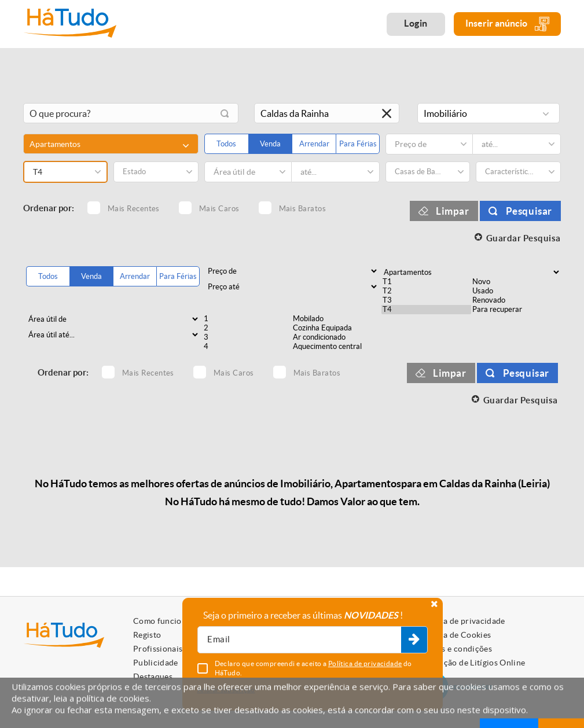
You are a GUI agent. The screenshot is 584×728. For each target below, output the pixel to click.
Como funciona (162, 621)
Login (416, 23)
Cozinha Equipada (337, 328)
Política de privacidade (462, 621)
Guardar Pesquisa (524, 238)
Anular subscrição (226, 690)
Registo (147, 635)
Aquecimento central (337, 347)
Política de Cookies (455, 635)
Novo (516, 282)
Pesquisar (529, 211)
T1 (426, 282)
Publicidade (156, 663)
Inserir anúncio (507, 24)
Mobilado (337, 319)
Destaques (153, 676)
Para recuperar (516, 310)
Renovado (516, 300)
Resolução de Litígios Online (472, 663)
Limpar (453, 211)
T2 (426, 291)
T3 (426, 300)
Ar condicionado (337, 337)
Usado (516, 291)
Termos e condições (455, 649)
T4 (426, 310)
